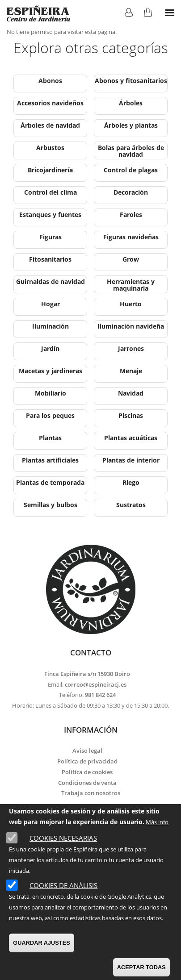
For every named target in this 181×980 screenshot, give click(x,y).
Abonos (50, 81)
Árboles (131, 103)
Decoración (131, 192)
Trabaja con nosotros (91, 793)
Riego (131, 482)
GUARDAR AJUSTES (42, 943)
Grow (131, 259)
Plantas (50, 438)
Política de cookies (87, 772)
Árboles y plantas (131, 125)
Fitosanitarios (50, 259)
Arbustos (50, 148)
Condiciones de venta (87, 783)
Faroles (131, 215)
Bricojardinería (50, 170)
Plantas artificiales (50, 460)
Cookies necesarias (63, 838)
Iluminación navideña (131, 326)
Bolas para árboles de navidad (131, 151)
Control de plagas (131, 170)
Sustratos (131, 505)
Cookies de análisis (63, 885)
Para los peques (50, 415)
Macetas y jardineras (51, 371)
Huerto (131, 304)
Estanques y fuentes (50, 215)
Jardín (50, 348)
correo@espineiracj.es (96, 684)
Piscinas (131, 415)
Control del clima (51, 192)
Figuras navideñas (131, 237)
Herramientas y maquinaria (131, 285)
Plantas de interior (131, 460)
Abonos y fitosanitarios (131, 81)
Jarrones (131, 348)
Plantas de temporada (50, 482)
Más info (157, 822)
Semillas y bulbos (51, 505)
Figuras (51, 237)
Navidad (131, 393)
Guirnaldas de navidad (51, 281)
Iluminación (51, 326)
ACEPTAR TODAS (141, 967)
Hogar (51, 304)
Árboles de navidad (50, 125)
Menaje (131, 371)
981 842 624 (100, 695)
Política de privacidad (87, 761)
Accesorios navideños (50, 103)
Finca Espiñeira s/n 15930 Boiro (87, 674)
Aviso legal (87, 751)
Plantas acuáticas (131, 438)
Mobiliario (51, 393)
